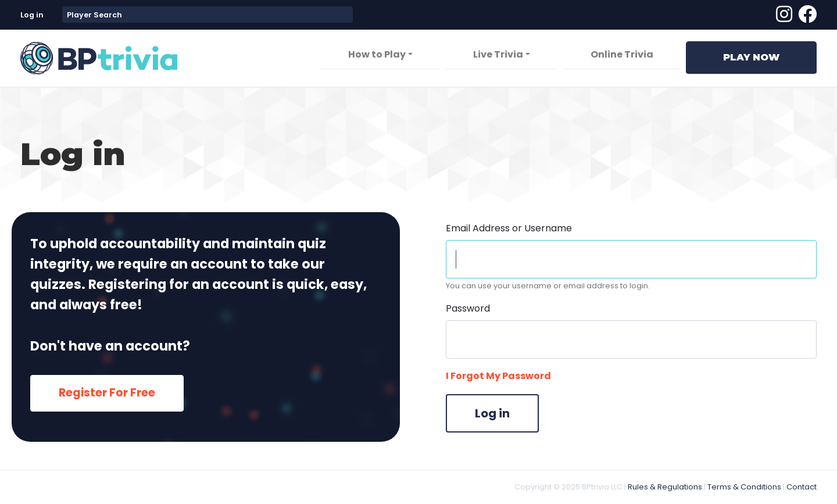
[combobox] (208, 15)
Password (468, 308)
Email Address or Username (509, 228)
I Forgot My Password (498, 376)
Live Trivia (498, 54)
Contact (802, 487)
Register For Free (107, 393)
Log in (32, 15)
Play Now (751, 57)
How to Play (377, 54)
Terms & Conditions (744, 487)
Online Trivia (622, 54)
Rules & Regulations (665, 487)
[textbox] (208, 15)
